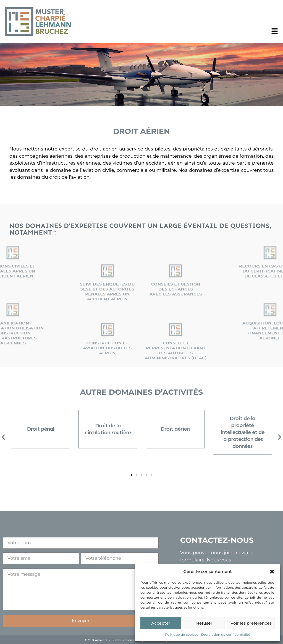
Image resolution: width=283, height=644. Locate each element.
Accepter (161, 623)
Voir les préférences (251, 623)
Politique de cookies (182, 634)
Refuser (204, 623)
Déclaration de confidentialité (226, 634)
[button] (272, 572)
